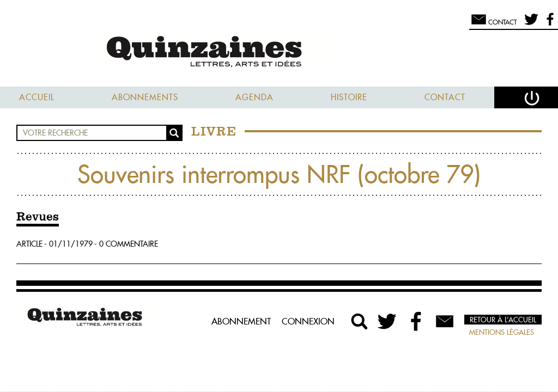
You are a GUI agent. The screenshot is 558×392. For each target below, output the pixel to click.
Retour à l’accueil (503, 320)
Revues (38, 217)
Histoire (349, 97)
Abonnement (241, 321)
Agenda (254, 97)
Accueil (37, 97)
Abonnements (145, 97)
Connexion (308, 321)
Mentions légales (502, 332)
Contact (445, 97)
